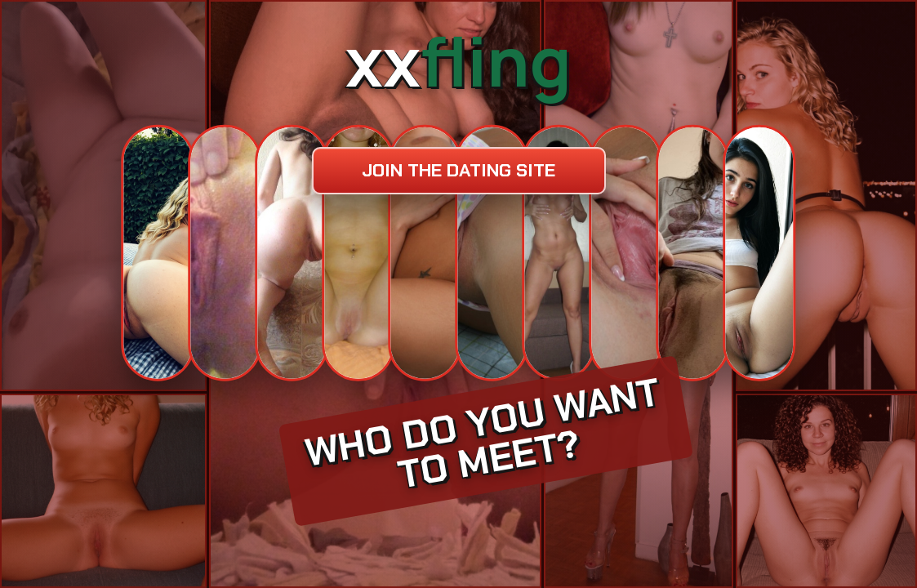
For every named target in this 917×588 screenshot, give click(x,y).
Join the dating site (459, 170)
